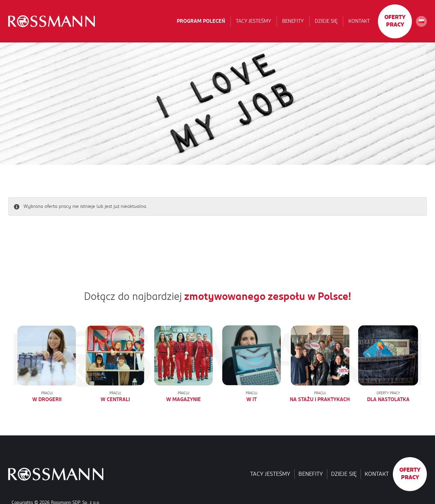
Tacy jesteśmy (254, 21)
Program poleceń (201, 21)
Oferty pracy (395, 21)
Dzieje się (326, 21)
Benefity (293, 21)
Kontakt (359, 21)
